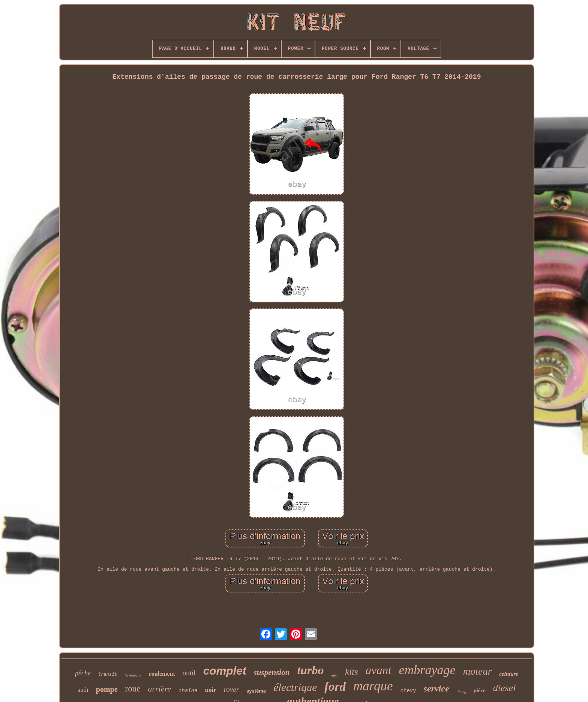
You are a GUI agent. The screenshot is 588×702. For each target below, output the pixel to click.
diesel (505, 688)
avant (379, 670)
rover (231, 689)
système (256, 691)
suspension (272, 672)
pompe (107, 689)
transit (108, 675)
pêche (83, 673)
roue (133, 689)
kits (352, 672)
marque (373, 686)
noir (210, 690)
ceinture (509, 674)
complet (225, 671)
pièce (480, 690)
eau (335, 675)
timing (462, 692)
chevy (408, 691)
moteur (478, 671)
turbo (310, 670)
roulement (162, 674)
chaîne (188, 691)
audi (83, 690)
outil (189, 673)
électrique (295, 687)
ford (335, 687)
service (436, 688)
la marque (133, 675)
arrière (159, 689)
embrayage (427, 670)
